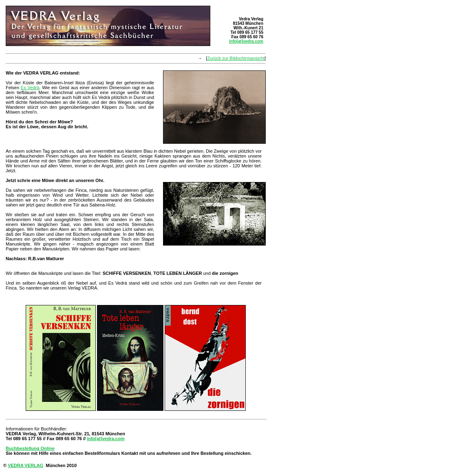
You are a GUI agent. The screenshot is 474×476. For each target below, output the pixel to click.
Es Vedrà (30, 88)
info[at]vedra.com (246, 41)
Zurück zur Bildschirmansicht (236, 58)
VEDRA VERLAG (25, 465)
